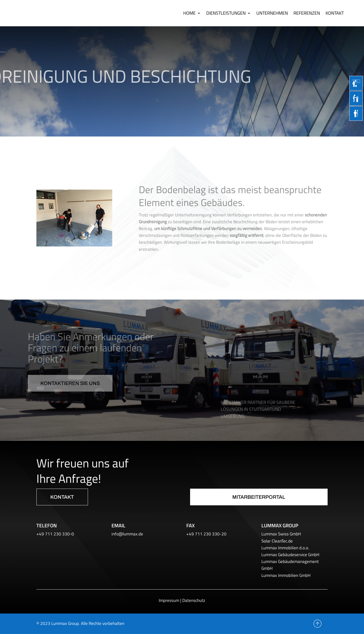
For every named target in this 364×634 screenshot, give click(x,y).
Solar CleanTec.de (277, 541)
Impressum (169, 600)
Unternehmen (272, 13)
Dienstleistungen (226, 13)
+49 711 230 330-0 (55, 534)
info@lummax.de (127, 534)
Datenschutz (194, 600)
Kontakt (335, 13)
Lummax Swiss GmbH (281, 534)
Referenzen (307, 13)
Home (189, 13)
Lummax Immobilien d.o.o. (285, 548)
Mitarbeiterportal (259, 497)
